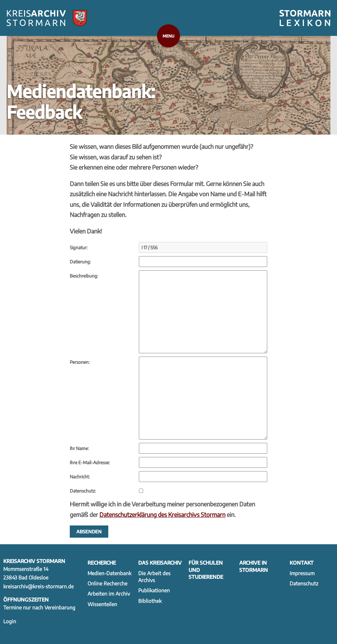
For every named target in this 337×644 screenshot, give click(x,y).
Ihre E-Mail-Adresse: (90, 462)
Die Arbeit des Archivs (154, 577)
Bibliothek (150, 601)
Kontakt (302, 563)
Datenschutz (304, 583)
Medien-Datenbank (109, 573)
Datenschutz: (83, 491)
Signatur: (79, 247)
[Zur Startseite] (47, 18)
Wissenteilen (102, 604)
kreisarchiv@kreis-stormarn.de (39, 586)
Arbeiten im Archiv (109, 593)
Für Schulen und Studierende (206, 570)
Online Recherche (107, 583)
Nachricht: (80, 477)
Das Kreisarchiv (160, 563)
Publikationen (154, 590)
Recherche (102, 563)
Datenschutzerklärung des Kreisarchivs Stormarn (162, 514)
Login (10, 621)
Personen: (80, 362)
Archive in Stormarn (254, 566)
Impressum (302, 573)
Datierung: (80, 262)
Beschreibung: (84, 276)
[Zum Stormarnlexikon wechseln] (305, 18)
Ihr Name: (79, 448)
